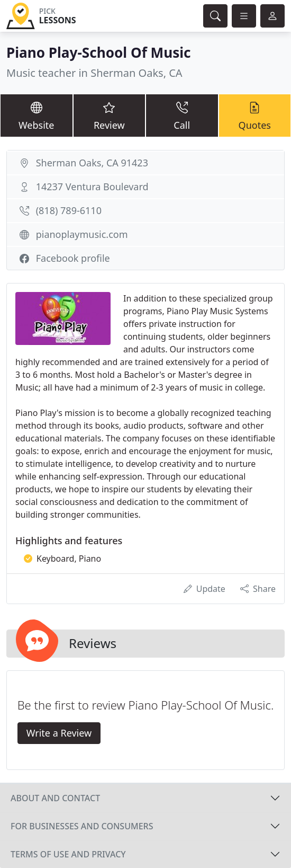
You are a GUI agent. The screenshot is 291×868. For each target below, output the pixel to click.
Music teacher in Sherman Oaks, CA (94, 73)
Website (37, 115)
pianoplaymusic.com (82, 234)
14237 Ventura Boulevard (92, 187)
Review (110, 115)
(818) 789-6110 (69, 210)
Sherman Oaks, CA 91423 (92, 163)
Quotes (255, 115)
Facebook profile (73, 258)
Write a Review (59, 733)
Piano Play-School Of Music (99, 52)
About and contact (55, 798)
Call (182, 115)
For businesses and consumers (82, 826)
